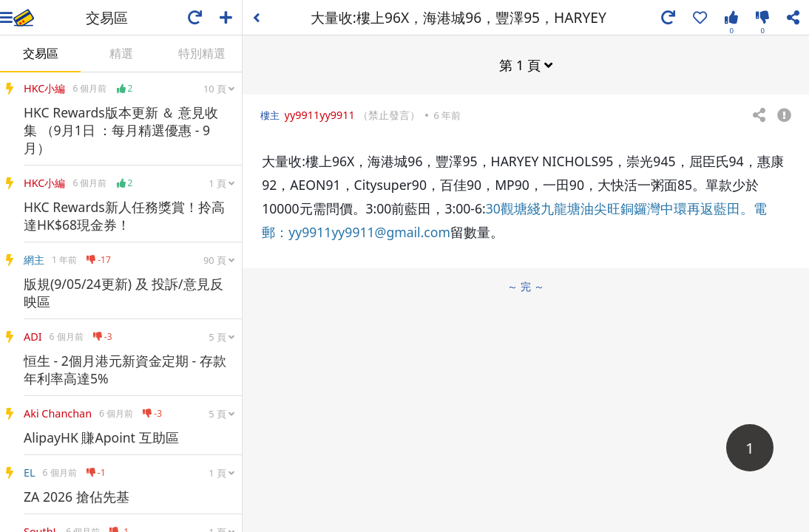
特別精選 (202, 53)
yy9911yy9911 (320, 115)
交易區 (41, 53)
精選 (121, 53)
